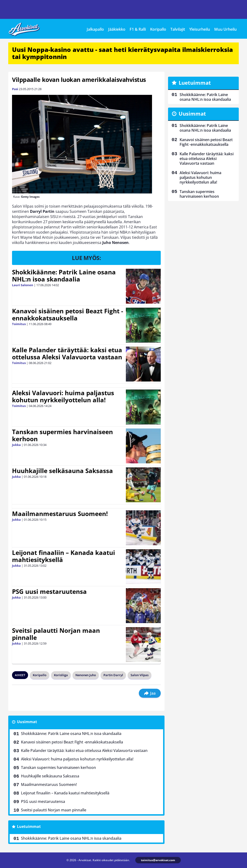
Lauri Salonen (23, 285)
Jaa (150, 693)
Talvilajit (178, 29)
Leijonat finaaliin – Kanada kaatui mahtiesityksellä (64, 556)
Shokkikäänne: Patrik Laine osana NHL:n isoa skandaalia (64, 276)
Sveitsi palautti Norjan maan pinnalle (56, 634)
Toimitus (19, 324)
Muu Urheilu (225, 29)
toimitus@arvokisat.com (158, 860)
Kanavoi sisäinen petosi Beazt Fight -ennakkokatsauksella (68, 314)
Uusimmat (27, 722)
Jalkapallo (95, 29)
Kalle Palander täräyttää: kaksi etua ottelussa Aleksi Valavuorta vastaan (67, 353)
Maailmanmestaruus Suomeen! (60, 514)
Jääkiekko (117, 29)
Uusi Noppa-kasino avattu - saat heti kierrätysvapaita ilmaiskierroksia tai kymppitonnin (122, 53)
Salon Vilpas (140, 675)
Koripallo (158, 29)
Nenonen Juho (86, 675)
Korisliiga (61, 675)
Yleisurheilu (200, 29)
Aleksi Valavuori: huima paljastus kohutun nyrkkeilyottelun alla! (63, 396)
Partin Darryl (113, 675)
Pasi (15, 89)
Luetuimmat (29, 826)
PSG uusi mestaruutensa (49, 591)
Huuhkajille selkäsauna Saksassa (62, 471)
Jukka (16, 445)
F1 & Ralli (138, 29)
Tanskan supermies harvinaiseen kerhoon (62, 435)
